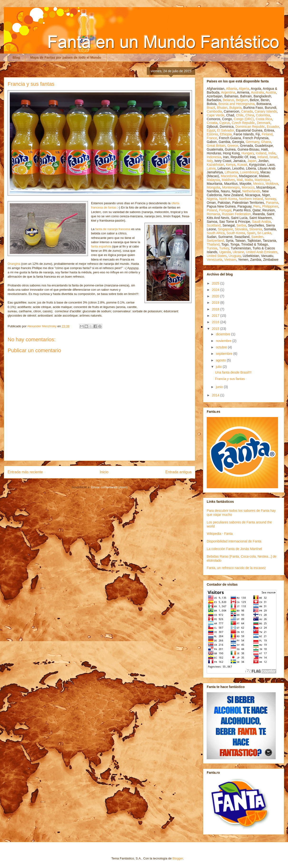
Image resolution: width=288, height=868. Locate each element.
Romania (213, 214)
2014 (216, 395)
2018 (216, 309)
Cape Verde (216, 115)
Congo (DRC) (244, 119)
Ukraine (238, 252)
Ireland (262, 157)
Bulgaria (235, 108)
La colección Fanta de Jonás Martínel (234, 549)
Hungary (248, 153)
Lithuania (231, 172)
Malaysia (213, 180)
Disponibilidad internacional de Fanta (234, 541)
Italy (210, 161)
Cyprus (225, 123)
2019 (216, 303)
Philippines (270, 206)
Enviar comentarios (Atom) (109, 487)
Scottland (214, 225)
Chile (240, 115)
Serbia (241, 225)
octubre (222, 347)
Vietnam (230, 260)
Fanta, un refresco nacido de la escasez (236, 568)
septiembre (224, 354)
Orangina (14, 264)
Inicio (104, 472)
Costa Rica (264, 119)
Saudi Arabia (261, 222)
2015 (216, 329)
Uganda (225, 252)
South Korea (236, 233)
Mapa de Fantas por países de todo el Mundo (66, 57)
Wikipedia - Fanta (220, 534)
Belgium (242, 100)
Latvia (211, 168)
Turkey (224, 248)
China (250, 115)
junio (220, 387)
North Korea (228, 199)
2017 (216, 316)
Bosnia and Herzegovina (237, 104)
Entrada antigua (178, 472)
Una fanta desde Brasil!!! (233, 372)
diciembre (223, 334)
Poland (212, 210)
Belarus (228, 100)
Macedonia (229, 176)
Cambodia (214, 111)
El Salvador (226, 130)
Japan (252, 161)
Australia (257, 92)
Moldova (272, 184)
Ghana (266, 142)
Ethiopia (226, 134)
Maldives (228, 180)
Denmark (264, 123)
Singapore (226, 229)
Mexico (258, 184)
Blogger (178, 858)
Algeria (244, 89)
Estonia (212, 134)
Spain (251, 233)
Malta (249, 180)
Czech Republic (243, 123)
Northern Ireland (251, 199)
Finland (267, 134)
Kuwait (242, 165)
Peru (257, 206)
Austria (271, 92)
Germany (252, 142)
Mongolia (214, 187)
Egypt (211, 130)
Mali (240, 180)
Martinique (262, 180)
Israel (274, 157)
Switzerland (215, 241)
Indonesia (214, 157)
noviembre (224, 341)
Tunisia (212, 248)
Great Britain (216, 146)
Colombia (263, 115)
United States (217, 256)
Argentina (228, 92)
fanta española (101, 246)
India (272, 153)
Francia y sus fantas (230, 379)
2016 (216, 322)
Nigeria (212, 199)
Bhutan (222, 108)
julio (219, 367)
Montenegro (231, 187)
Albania (232, 89)
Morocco (248, 187)
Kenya (231, 165)
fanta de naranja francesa (113, 229)
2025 (216, 283)
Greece (233, 146)
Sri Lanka (264, 233)
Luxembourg (249, 172)
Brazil (211, 108)
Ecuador (273, 127)
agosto (221, 360)
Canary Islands (266, 111)
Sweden (257, 237)
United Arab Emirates (262, 252)
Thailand (213, 244)
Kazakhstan (215, 165)
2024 (216, 290)
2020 (216, 296)
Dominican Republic (250, 127)
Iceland (261, 153)
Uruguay (235, 256)
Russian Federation (236, 214)
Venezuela (214, 260)
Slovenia (256, 229)
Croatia (212, 123)
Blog (16, 57)
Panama (272, 203)
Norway (270, 199)
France (212, 138)
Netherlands (251, 191)
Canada (247, 111)
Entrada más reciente (25, 472)
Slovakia (241, 229)
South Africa (216, 233)
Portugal (225, 210)
